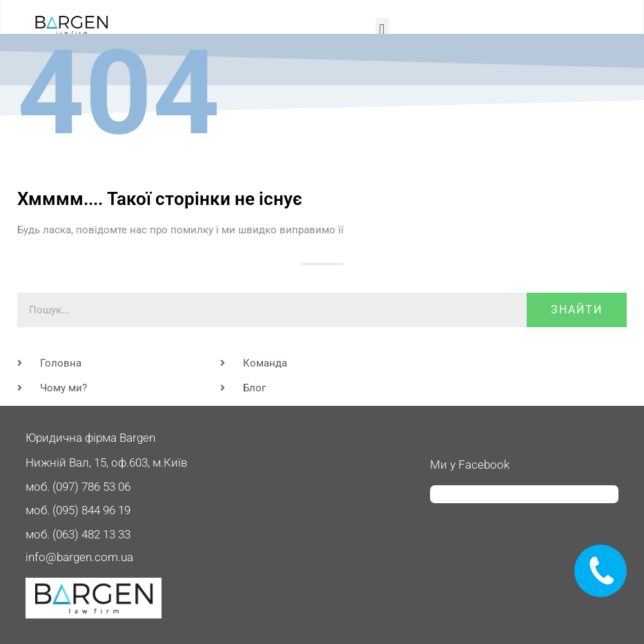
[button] (382, 29)
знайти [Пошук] (577, 310)
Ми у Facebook (470, 465)
